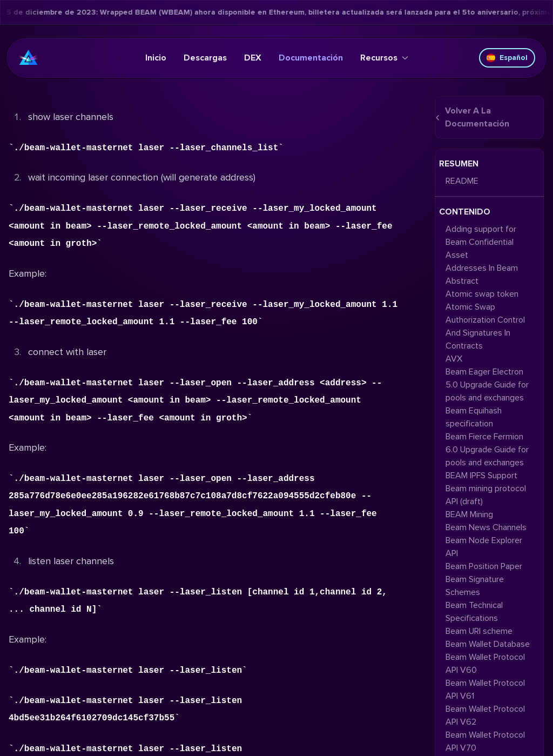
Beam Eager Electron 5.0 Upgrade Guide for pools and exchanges (487, 385)
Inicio (156, 58)
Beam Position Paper (484, 566)
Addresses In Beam (482, 268)
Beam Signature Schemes (475, 586)
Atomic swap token (482, 294)
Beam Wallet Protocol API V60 (485, 664)
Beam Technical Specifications (474, 612)
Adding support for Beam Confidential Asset (481, 242)
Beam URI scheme (479, 631)
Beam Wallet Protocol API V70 (485, 741)
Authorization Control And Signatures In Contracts (485, 333)
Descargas (205, 58)
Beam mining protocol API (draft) (486, 495)
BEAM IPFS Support (481, 476)
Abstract (462, 281)
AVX (454, 359)
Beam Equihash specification (474, 417)
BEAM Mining (469, 514)
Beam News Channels (486, 527)
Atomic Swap (470, 307)
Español (507, 58)
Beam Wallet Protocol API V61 (485, 690)
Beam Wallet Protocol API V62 (485, 715)
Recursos (384, 58)
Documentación (311, 58)
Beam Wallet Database (488, 644)
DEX (253, 58)
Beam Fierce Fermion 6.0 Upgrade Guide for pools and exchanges (487, 450)
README (462, 181)
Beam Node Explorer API (484, 547)
